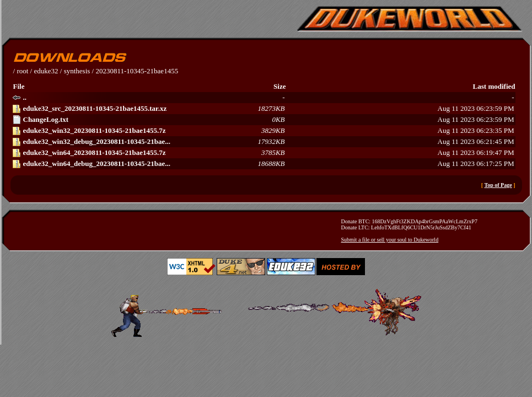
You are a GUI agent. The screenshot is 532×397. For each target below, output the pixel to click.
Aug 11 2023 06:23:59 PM (263, 109)
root (22, 71)
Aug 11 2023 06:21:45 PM (263, 142)
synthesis (77, 71)
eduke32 (46, 71)
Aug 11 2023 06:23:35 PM (263, 131)
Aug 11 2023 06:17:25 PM (263, 164)
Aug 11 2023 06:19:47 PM (263, 153)
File (19, 86)
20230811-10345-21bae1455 (137, 71)
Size (280, 86)
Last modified (494, 86)
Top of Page (498, 185)
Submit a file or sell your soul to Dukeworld (390, 240)
